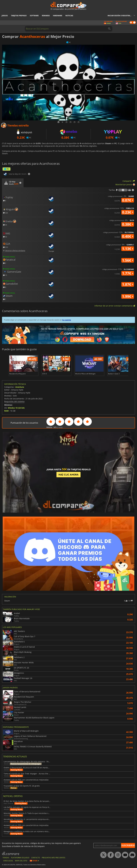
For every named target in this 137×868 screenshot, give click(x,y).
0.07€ (128, 200)
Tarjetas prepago (19, 16)
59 (5, 225)
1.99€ (128, 296)
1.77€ (128, 273)
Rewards (46, 16)
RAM (6, 411)
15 (5, 275)
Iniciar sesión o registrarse (120, 16)
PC (6, 169)
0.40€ (128, 236)
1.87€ (128, 284)
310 (5, 247)
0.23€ (128, 212)
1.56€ (128, 260)
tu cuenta (67, 320)
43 (5, 237)
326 (5, 213)
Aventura (20, 387)
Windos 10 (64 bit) (16, 408)
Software (34, 16)
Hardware (58, 16)
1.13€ (128, 249)
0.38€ (128, 224)
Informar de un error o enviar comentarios (115, 306)
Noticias (69, 16)
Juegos (5, 16)
